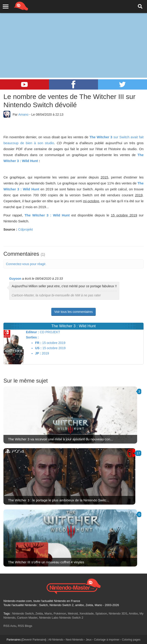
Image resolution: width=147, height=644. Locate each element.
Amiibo (133, 613)
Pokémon (60, 613)
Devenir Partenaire (34, 640)
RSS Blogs (25, 626)
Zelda (39, 613)
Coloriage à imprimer (107, 640)
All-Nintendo (56, 640)
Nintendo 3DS (118, 613)
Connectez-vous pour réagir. (26, 264)
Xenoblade (87, 613)
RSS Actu (10, 626)
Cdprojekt (25, 229)
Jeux (88, 640)
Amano (23, 114)
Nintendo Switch (23, 613)
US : (38, 348)
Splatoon (101, 613)
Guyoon (15, 279)
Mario (48, 613)
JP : (38, 353)
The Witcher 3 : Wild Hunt (47, 215)
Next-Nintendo (75, 640)
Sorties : (32, 337)
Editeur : (32, 332)
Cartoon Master (27, 618)
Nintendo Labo (49, 618)
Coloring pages (131, 640)
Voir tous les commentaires (73, 312)
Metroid (73, 613)
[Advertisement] (73, 34)
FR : (38, 343)
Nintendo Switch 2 (71, 618)
